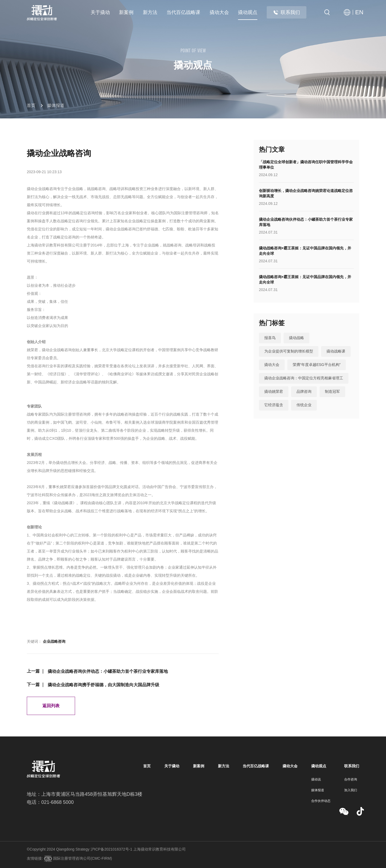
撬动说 (316, 779)
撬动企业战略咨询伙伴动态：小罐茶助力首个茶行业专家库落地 (108, 671)
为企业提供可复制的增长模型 (289, 351)
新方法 (150, 12)
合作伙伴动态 (321, 801)
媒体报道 (56, 106)
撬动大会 (219, 12)
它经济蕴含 (274, 405)
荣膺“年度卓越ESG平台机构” (317, 365)
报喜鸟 (270, 338)
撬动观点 (248, 12)
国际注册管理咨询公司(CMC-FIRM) (82, 858)
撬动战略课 (336, 351)
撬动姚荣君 (274, 392)
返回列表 (51, 706)
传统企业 (304, 405)
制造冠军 (332, 392)
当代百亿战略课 (183, 12)
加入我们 (351, 790)
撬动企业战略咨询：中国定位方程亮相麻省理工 (304, 378)
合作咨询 (351, 779)
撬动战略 (296, 338)
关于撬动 (100, 12)
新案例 (126, 12)
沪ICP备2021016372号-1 (112, 849)
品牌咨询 (304, 392)
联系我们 (287, 12)
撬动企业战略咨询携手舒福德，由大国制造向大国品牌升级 (103, 685)
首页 (31, 106)
